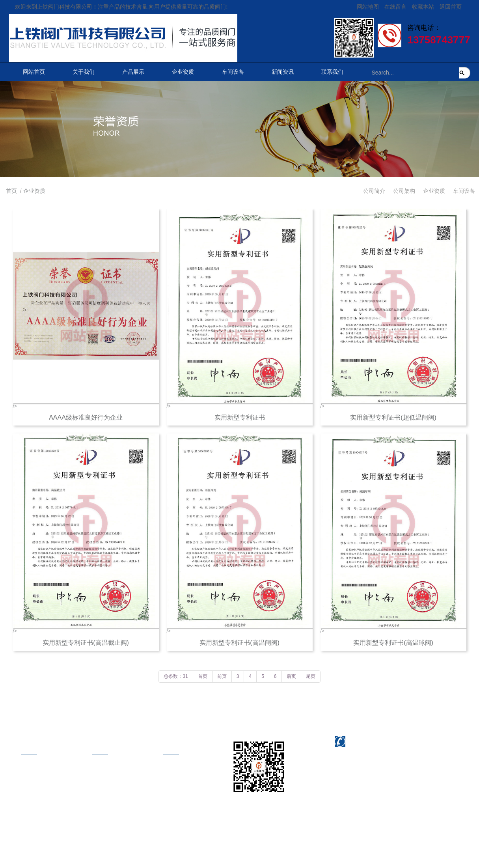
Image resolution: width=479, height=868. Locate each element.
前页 (222, 676)
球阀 (91, 830)
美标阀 (94, 805)
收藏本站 (423, 7)
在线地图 (168, 792)
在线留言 (395, 7)
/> (86, 317)
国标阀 (94, 817)
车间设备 (233, 72)
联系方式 (168, 767)
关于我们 (84, 72)
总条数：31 (176, 676)
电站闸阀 (97, 767)
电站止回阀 (100, 792)
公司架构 (404, 191)
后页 (291, 676)
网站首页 (34, 72)
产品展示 (133, 72)
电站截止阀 (100, 779)
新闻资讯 (283, 72)
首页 (11, 191)
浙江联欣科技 (211, 849)
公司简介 (374, 191)
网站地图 (368, 7)
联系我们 (332, 72)
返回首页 (451, 7)
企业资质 (183, 72)
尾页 (311, 676)
